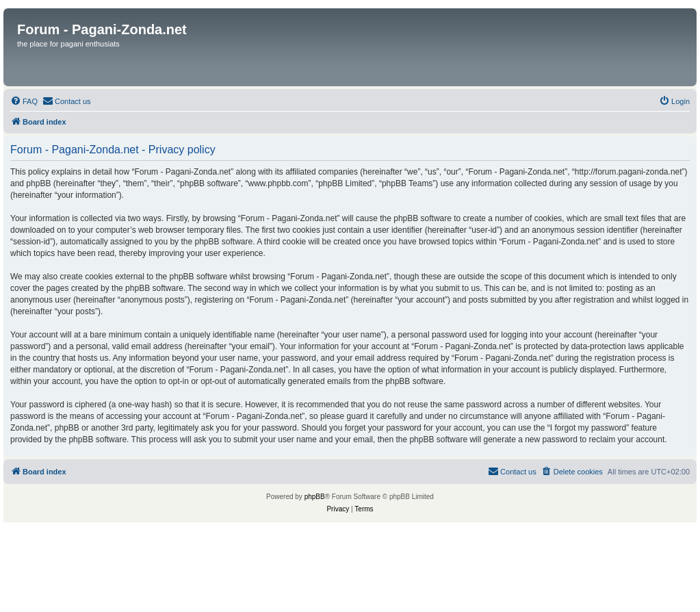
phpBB (315, 497)
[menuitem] (24, 101)
